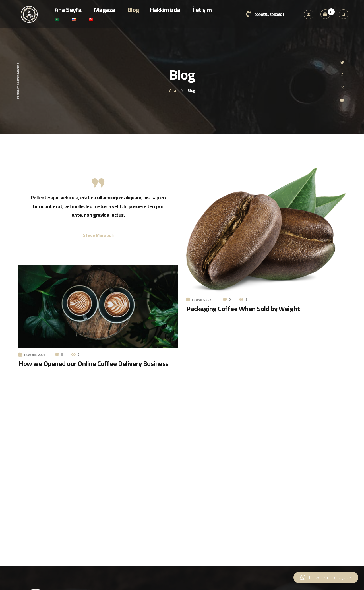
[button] (326, 577)
